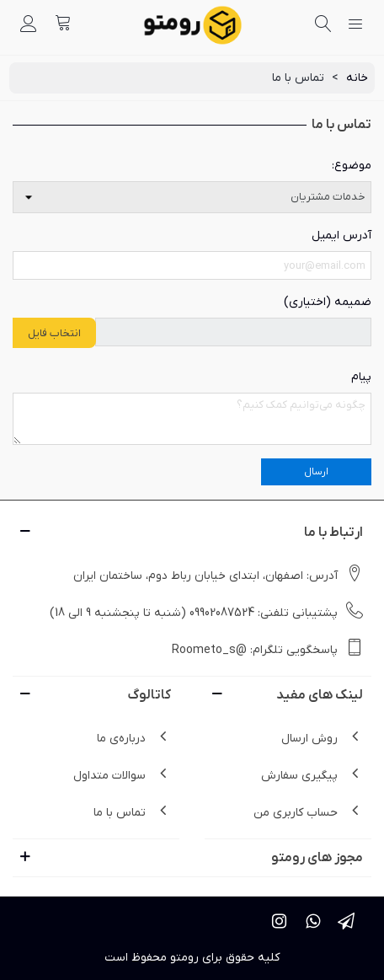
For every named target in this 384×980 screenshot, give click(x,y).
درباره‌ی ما (134, 737)
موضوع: (352, 166)
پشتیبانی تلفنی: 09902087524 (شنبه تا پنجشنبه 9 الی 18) (206, 612)
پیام (361, 377)
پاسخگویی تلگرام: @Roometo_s (267, 649)
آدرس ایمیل (341, 236)
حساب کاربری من (308, 811)
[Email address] (192, 265)
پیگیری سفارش (312, 774)
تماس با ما (132, 811)
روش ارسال (322, 737)
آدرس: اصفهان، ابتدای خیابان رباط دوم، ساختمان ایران (218, 575)
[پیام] (192, 419)
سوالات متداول (122, 774)
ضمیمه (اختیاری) (328, 302)
